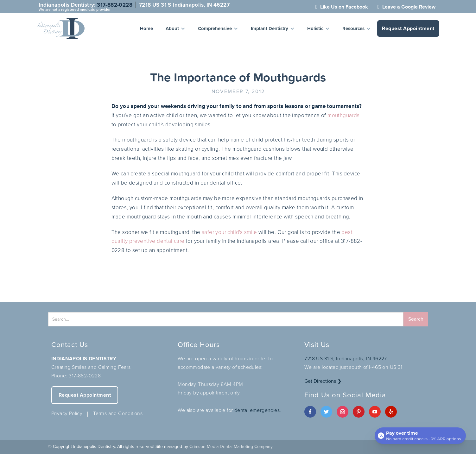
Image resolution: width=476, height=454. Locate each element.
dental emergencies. (258, 410)
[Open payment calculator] (420, 436)
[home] (61, 28)
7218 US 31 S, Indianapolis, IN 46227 (346, 358)
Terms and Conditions (118, 413)
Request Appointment (408, 28)
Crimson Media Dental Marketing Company (231, 447)
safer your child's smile (229, 232)
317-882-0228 (115, 5)
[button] (175, 28)
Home (146, 28)
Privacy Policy (67, 413)
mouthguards (343, 115)
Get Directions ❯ (323, 381)
